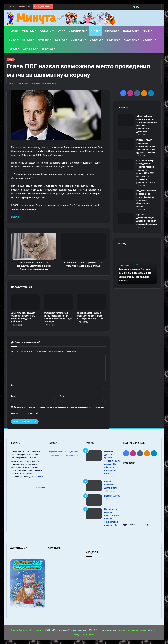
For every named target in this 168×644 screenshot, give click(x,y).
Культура (60, 40)
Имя (14, 385)
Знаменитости (77, 31)
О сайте (15, 630)
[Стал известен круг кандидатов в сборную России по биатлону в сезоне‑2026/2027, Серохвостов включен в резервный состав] (126, 165)
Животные (28, 31)
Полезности (130, 31)
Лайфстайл (78, 40)
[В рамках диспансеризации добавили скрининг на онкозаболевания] (126, 219)
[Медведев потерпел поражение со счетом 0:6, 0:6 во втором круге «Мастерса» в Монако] (126, 195)
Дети (60, 31)
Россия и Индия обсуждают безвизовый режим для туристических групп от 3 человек (146, 146)
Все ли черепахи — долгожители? (111, 485)
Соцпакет (148, 40)
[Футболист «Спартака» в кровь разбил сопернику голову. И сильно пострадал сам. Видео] (58, 302)
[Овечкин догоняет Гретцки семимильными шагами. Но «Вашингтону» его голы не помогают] (94, 456)
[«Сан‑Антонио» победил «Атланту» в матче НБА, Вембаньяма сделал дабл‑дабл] (25, 302)
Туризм (13, 49)
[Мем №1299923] (94, 500)
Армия (146, 31)
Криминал (44, 40)
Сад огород (131, 40)
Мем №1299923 (112, 496)
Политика (113, 40)
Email (14, 396)
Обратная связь (37, 630)
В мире (13, 40)
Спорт (95, 31)
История (27, 40)
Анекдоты (46, 31)
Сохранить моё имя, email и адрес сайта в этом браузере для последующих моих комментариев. (59, 407)
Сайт (62, 396)
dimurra (12, 83)
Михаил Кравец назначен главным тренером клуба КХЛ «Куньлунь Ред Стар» (90, 316)
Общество (96, 40)
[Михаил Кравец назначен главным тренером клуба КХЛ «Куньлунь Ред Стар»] (91, 302)
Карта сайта (24, 630)
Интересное (111, 31)
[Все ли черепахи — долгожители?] (94, 486)
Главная (13, 31)
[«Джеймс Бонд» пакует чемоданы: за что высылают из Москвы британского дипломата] (126, 120)
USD (136, 525)
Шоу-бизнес (30, 49)
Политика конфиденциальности (132, 630)
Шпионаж (48, 49)
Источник (16, 217)
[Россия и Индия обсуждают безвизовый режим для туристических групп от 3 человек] (126, 144)
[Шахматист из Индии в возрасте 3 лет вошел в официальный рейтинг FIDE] (94, 513)
